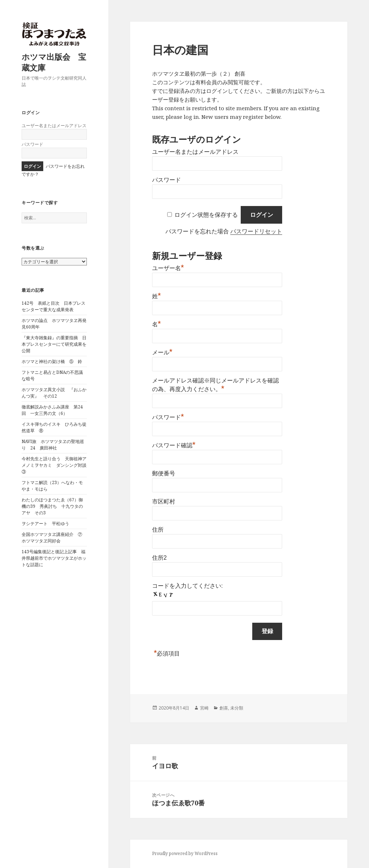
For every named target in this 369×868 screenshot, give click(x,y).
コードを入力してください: (187, 586)
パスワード (32, 144)
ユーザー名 (168, 268)
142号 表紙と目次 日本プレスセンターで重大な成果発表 (54, 306)
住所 (158, 530)
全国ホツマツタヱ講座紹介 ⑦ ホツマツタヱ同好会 (54, 538)
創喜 (224, 708)
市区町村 (164, 502)
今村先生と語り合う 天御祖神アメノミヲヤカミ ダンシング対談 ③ (56, 465)
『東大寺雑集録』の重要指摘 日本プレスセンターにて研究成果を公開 (54, 344)
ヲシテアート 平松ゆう (45, 524)
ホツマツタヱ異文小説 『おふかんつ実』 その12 (54, 393)
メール (162, 352)
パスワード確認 (174, 445)
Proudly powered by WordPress (185, 853)
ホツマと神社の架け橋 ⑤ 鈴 (52, 361)
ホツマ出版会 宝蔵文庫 (54, 62)
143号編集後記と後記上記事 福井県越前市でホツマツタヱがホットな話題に (54, 558)
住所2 (159, 558)
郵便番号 (164, 473)
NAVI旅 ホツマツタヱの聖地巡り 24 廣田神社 (53, 445)
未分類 (237, 708)
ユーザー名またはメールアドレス (54, 126)
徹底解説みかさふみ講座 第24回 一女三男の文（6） (52, 410)
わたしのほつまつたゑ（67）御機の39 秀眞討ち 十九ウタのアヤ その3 (52, 506)
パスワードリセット (256, 231)
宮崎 (204, 708)
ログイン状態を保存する (206, 215)
